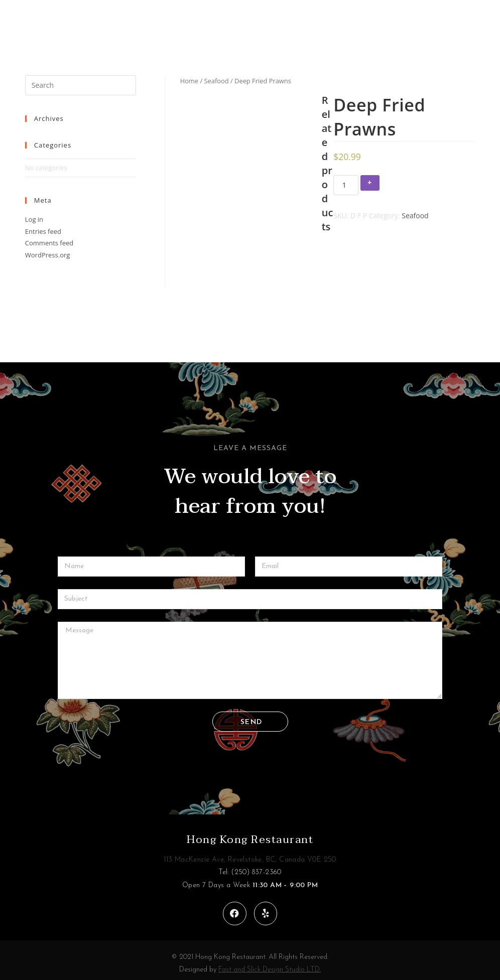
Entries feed (43, 231)
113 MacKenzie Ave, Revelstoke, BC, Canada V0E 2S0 (250, 854)
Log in (34, 219)
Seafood (217, 81)
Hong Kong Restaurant (250, 833)
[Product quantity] (346, 185)
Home (189, 81)
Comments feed (49, 243)
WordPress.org (48, 255)
